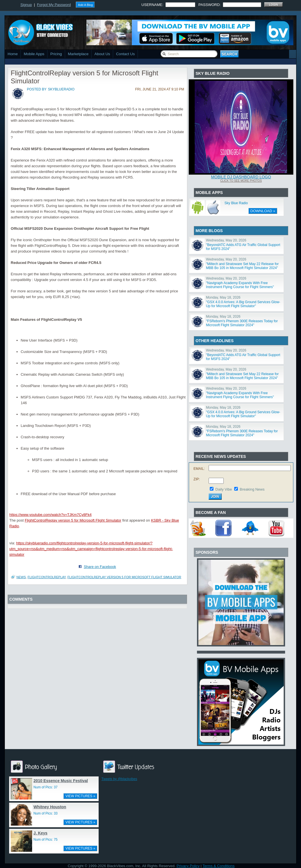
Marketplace (78, 54)
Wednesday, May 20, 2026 (226, 240)
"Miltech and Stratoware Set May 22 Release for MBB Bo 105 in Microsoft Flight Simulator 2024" (242, 266)
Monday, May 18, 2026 (223, 297)
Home (13, 54)
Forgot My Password (54, 5)
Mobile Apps (34, 54)
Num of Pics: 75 (46, 840)
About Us (102, 54)
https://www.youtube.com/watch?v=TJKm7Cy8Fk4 (50, 515)
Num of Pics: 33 (46, 813)
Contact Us (125, 54)
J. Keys (41, 833)
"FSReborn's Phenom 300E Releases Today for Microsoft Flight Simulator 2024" (242, 323)
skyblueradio (61, 89)
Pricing (56, 54)
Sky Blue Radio (236, 203)
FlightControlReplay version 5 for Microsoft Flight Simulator (73, 520)
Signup (26, 5)
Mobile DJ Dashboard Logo (241, 177)
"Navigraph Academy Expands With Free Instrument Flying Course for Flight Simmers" (240, 285)
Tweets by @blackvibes (119, 779)
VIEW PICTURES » (80, 796)
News (21, 577)
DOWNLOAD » (263, 211)
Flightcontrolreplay (47, 577)
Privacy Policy (188, 866)
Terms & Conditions (219, 866)
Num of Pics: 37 (46, 787)
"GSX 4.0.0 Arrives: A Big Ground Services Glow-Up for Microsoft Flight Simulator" (243, 304)
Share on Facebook (100, 567)
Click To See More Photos (241, 181)
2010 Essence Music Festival (61, 781)
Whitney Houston (50, 807)
